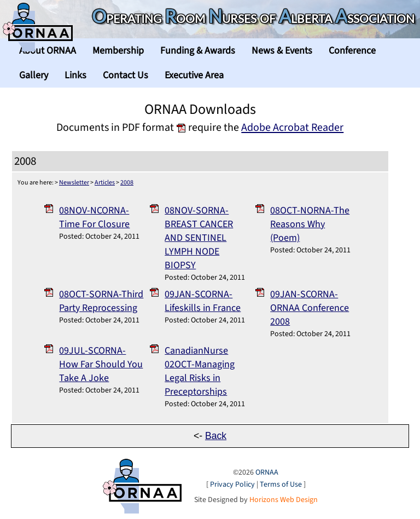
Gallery (34, 75)
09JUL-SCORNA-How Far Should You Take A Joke (101, 364)
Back (216, 436)
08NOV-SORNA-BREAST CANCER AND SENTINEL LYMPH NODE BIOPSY (199, 238)
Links (75, 75)
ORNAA (267, 472)
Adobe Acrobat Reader (292, 127)
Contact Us (126, 75)
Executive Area (194, 75)
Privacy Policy (232, 485)
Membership (118, 51)
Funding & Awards (198, 51)
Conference (352, 51)
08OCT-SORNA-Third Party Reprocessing (101, 301)
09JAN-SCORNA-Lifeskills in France (203, 301)
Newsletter (74, 183)
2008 (127, 183)
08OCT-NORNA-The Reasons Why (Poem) (310, 224)
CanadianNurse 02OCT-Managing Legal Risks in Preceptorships (200, 371)
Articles (105, 183)
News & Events (282, 51)
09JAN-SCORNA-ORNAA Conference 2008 (310, 308)
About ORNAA (48, 51)
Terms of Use (281, 485)
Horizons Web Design (284, 500)
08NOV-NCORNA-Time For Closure (94, 217)
